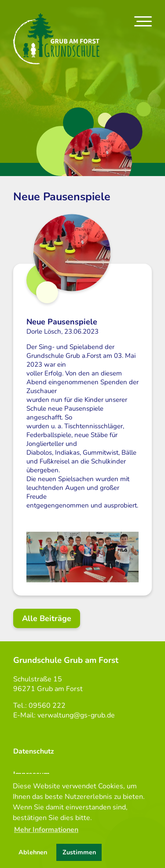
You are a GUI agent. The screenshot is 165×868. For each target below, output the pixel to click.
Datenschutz (34, 751)
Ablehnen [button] (33, 852)
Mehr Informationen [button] (46, 830)
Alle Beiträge (47, 618)
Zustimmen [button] (79, 852)
